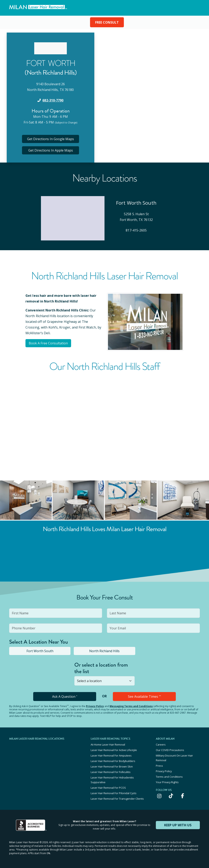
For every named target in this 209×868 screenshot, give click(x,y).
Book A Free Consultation (48, 343)
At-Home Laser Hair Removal (108, 745)
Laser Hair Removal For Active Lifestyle (114, 750)
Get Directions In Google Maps (51, 139)
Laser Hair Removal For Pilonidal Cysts (114, 793)
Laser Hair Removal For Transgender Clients (117, 799)
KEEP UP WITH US (178, 825)
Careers (161, 745)
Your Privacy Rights (167, 782)
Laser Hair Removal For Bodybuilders (113, 761)
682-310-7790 (53, 100)
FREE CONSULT (107, 22)
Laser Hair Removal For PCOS (108, 788)
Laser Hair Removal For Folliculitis (111, 772)
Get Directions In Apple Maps (51, 150)
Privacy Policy (95, 706)
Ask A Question (65, 697)
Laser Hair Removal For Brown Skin (112, 766)
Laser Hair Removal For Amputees (111, 756)
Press (159, 766)
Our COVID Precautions (170, 750)
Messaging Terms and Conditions (131, 706)
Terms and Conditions (169, 777)
